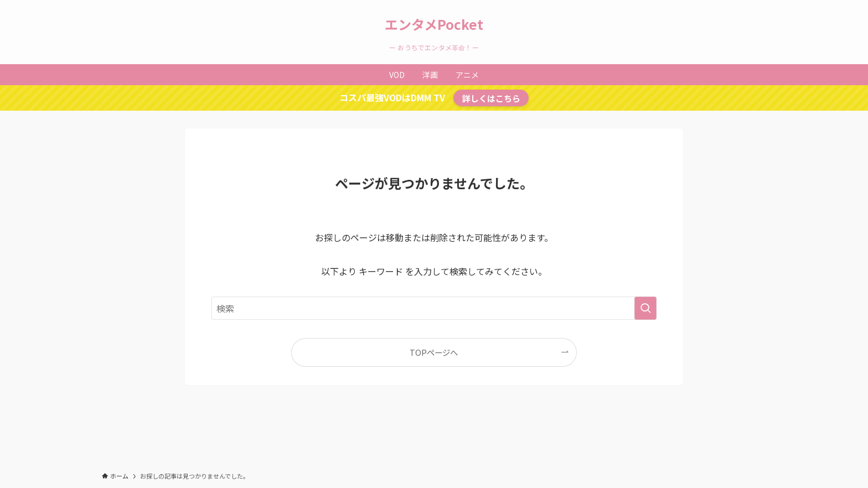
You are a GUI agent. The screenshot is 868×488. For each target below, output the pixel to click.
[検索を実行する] (645, 308)
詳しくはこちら (491, 98)
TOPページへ (434, 352)
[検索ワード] (434, 308)
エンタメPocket (434, 24)
